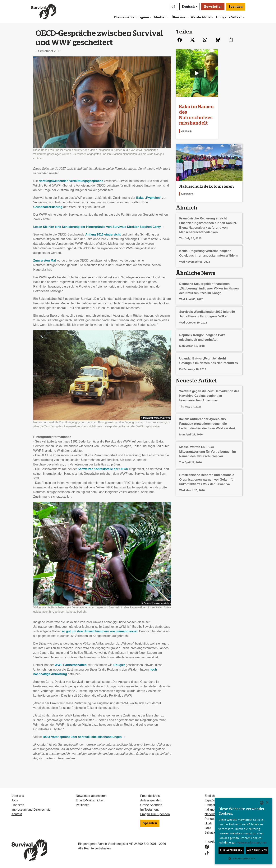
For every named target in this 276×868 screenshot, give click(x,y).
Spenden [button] (236, 7)
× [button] (267, 803)
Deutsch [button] (188, 7)
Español (210, 800)
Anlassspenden (151, 800)
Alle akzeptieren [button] (231, 850)
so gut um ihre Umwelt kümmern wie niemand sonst (99, 631)
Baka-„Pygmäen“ (149, 198)
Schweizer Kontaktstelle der (103, 469)
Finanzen (18, 805)
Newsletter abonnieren (91, 796)
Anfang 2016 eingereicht (103, 234)
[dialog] (243, 831)
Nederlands (213, 814)
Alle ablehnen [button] (257, 850)
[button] (173, 7)
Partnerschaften (71, 665)
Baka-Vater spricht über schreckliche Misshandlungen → (84, 737)
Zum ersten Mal (45, 260)
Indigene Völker (229, 17)
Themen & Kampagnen (131, 17)
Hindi (208, 823)
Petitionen (83, 805)
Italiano (210, 810)
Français (211, 805)
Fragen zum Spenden (155, 814)
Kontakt (17, 814)
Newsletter (213, 7)
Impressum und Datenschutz (31, 810)
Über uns (179, 17)
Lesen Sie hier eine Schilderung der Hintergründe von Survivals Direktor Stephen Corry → (99, 227)
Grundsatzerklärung (48, 207)
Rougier (119, 665)
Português (212, 819)
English (210, 796)
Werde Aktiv (201, 17)
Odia (208, 828)
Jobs (15, 800)
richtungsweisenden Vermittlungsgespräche (71, 181)
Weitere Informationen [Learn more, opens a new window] (252, 842)
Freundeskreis (150, 796)
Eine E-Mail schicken (90, 800)
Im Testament (149, 810)
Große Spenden (151, 805)
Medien (160, 17)
